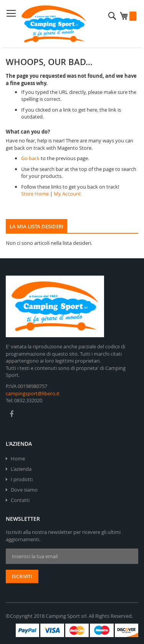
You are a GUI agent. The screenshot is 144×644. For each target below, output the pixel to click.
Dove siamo (24, 490)
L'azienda (21, 469)
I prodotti (22, 479)
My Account (67, 194)
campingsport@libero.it (33, 393)
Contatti (20, 500)
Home (18, 458)
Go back (30, 158)
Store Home (35, 194)
